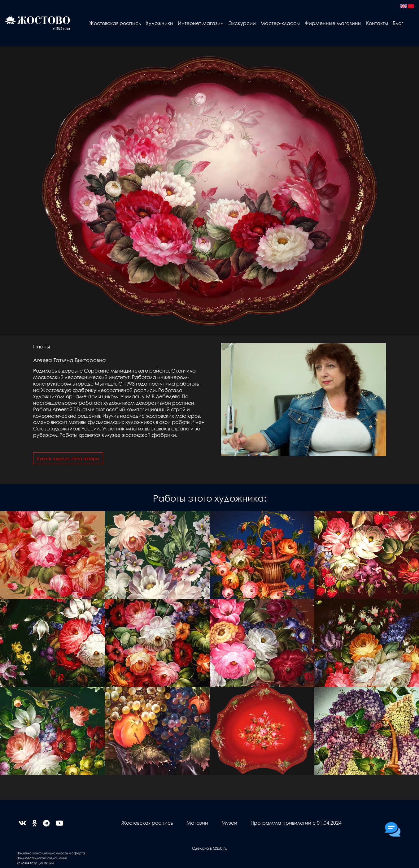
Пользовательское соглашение (42, 858)
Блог (398, 23)
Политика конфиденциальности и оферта (51, 853)
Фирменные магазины (333, 23)
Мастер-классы (280, 23)
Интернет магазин (201, 23)
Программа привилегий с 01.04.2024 (296, 823)
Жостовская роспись (115, 23)
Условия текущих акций (35, 863)
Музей (229, 823)
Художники (159, 23)
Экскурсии (242, 23)
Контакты (377, 23)
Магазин (197, 823)
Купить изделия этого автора (68, 458)
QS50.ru (220, 848)
